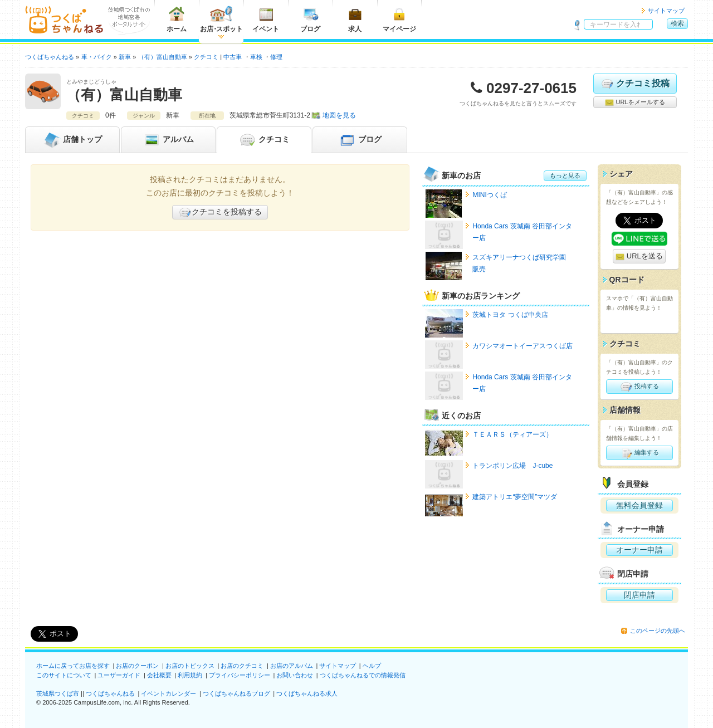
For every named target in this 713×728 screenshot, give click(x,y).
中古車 (233, 57)
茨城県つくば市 (58, 693)
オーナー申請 (639, 550)
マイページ (399, 19)
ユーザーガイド (119, 675)
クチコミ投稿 (635, 84)
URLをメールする (635, 102)
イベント (266, 19)
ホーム (177, 19)
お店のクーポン (137, 666)
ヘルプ (372, 666)
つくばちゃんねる (110, 693)
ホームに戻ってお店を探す (73, 666)
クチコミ (264, 140)
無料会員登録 (639, 505)
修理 (276, 57)
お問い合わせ (295, 675)
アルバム (168, 140)
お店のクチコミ (242, 666)
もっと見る (565, 175)
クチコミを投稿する (220, 212)
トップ (72, 140)
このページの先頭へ (658, 631)
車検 (256, 57)
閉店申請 (639, 595)
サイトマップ (666, 11)
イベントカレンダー (169, 693)
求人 (355, 19)
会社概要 (159, 675)
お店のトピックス (190, 666)
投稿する (639, 387)
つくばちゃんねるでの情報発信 (363, 675)
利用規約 (190, 675)
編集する (639, 453)
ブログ (310, 19)
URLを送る (639, 256)
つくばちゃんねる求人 (307, 693)
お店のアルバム (292, 666)
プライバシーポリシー (240, 675)
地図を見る (339, 115)
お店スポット (221, 19)
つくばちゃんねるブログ (236, 693)
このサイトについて (64, 675)
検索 (677, 23)
